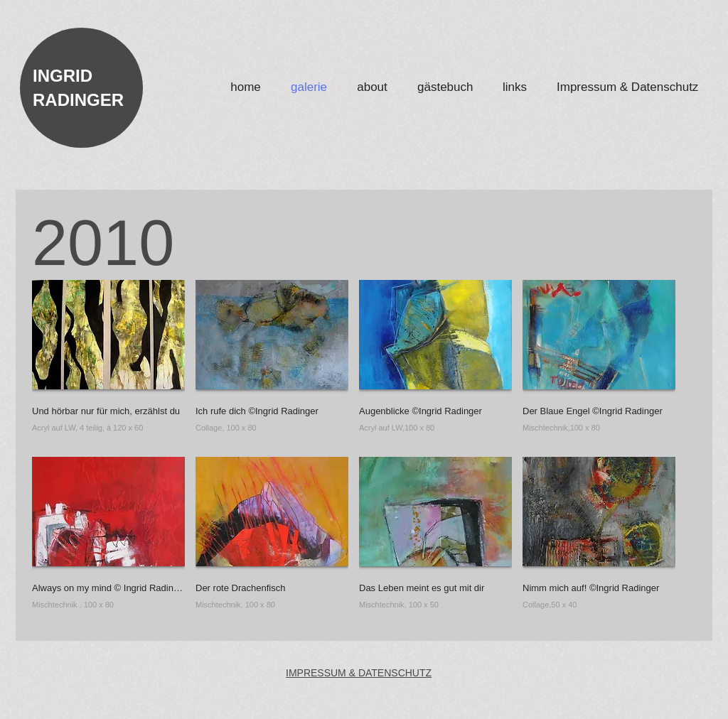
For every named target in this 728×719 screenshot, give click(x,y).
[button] (108, 363)
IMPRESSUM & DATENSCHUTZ (359, 673)
